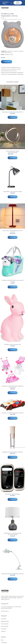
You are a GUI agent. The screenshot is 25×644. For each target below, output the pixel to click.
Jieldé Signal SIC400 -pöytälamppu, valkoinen (13, 574)
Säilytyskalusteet (5, 621)
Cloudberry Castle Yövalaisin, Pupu (12, 344)
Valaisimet (9, 51)
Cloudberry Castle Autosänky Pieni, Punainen (13, 413)
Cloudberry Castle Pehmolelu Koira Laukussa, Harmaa (12, 281)
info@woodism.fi (5, 611)
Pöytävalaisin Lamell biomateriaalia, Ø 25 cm (13, 112)
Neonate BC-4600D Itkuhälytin (12, 494)
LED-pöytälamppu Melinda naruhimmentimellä (12, 152)
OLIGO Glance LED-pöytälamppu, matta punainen (12, 231)
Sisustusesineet (5, 624)
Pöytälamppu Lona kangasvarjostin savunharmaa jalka (13, 534)
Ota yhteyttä (4, 642)
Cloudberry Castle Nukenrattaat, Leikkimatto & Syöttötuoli (13, 387)
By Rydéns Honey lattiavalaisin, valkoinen (13, 452)
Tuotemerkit (15, 51)
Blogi (2, 640)
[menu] (23, 8)
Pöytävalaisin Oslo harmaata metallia (12, 192)
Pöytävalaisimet (8, 53)
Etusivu (3, 18)
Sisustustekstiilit (5, 626)
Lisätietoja (7, 62)
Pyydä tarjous (18, 3)
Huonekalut (4, 619)
